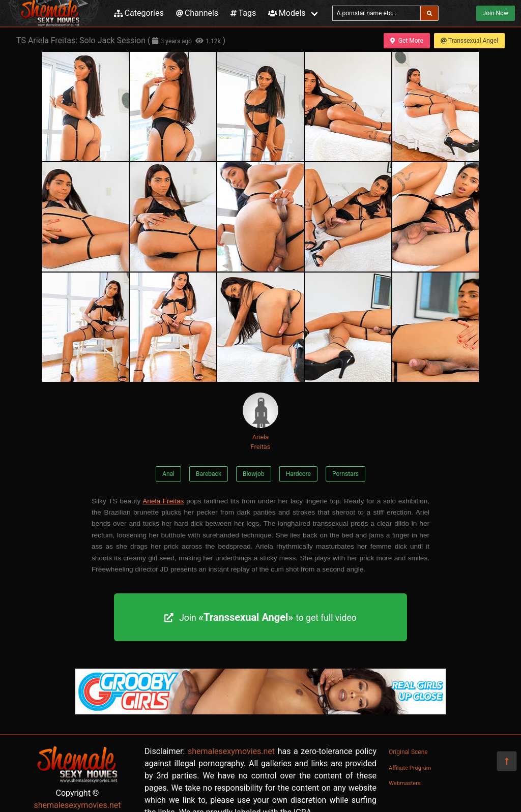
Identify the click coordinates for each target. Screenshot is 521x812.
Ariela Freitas (260, 422)
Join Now (496, 13)
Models (287, 13)
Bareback (209, 474)
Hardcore (298, 474)
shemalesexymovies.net (77, 805)
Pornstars (345, 474)
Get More (407, 41)
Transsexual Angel (469, 41)
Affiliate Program (410, 768)
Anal (168, 474)
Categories (139, 13)
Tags (243, 13)
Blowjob (254, 474)
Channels (197, 13)
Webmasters (405, 783)
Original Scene (408, 752)
